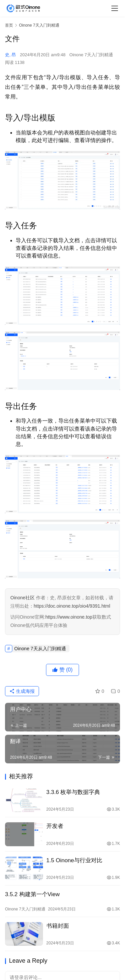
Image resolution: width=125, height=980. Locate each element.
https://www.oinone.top (69, 617)
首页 (9, 25)
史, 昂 (10, 55)
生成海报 (22, 691)
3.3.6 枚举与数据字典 (73, 792)
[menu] (115, 8)
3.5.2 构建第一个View (32, 894)
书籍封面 (58, 926)
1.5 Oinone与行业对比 (74, 860)
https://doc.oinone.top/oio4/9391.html (72, 606)
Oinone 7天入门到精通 (91, 55)
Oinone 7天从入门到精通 (40, 649)
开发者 (55, 826)
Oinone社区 (22, 598)
